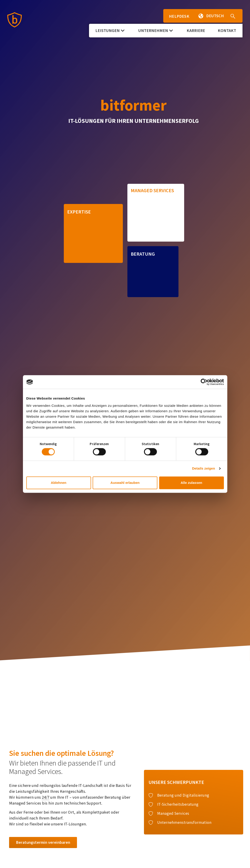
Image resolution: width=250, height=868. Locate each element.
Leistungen (110, 30)
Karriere (196, 30)
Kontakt (227, 30)
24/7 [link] (46, 797)
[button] (199, 16)
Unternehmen (156, 30)
